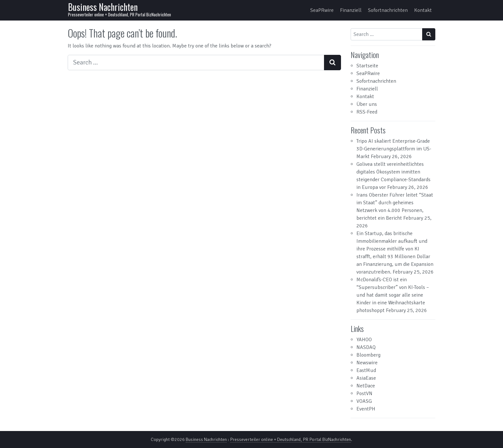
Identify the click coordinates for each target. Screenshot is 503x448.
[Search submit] (332, 63)
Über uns (367, 104)
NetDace (366, 386)
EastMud (366, 370)
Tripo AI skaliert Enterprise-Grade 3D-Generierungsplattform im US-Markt (394, 149)
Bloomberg (368, 355)
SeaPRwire (322, 10)
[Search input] (196, 63)
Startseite (367, 66)
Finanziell (351, 10)
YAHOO (364, 340)
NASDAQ (366, 347)
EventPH (366, 409)
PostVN (364, 393)
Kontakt (423, 10)
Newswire (367, 363)
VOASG (364, 401)
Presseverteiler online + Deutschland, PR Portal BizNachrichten (290, 440)
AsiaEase (366, 378)
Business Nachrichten (103, 7)
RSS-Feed (367, 112)
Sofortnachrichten (388, 10)
